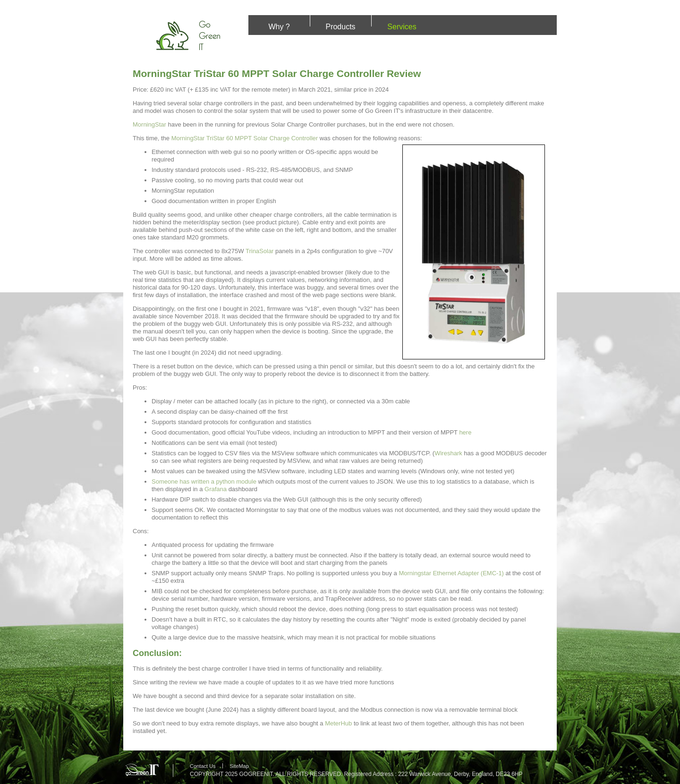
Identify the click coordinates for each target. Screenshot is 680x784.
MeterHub (338, 723)
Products (340, 27)
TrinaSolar (259, 251)
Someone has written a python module (204, 481)
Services (402, 27)
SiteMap (239, 766)
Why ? (279, 27)
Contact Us (203, 766)
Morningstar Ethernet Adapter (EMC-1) (451, 573)
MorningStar (149, 124)
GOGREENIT (256, 774)
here (465, 432)
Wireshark (448, 453)
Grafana (216, 489)
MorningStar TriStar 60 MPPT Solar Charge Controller (245, 138)
